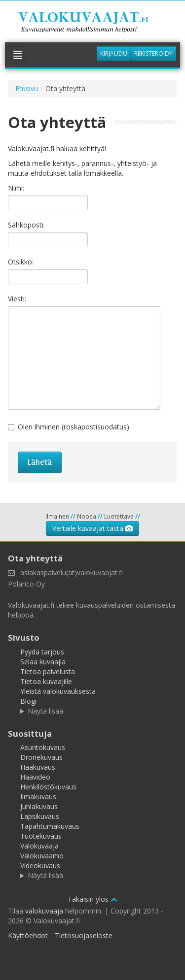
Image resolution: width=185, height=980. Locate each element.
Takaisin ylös (92, 899)
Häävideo (35, 777)
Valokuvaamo (42, 856)
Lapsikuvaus (40, 816)
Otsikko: (21, 262)
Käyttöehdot (28, 935)
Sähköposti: (26, 225)
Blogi (28, 701)
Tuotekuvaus (41, 836)
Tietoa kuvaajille (46, 681)
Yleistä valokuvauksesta (58, 691)
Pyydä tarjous (42, 652)
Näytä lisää (45, 711)
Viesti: (17, 299)
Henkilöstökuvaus (48, 787)
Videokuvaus (40, 866)
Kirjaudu (114, 53)
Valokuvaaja (39, 846)
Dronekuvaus (41, 757)
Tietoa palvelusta (48, 671)
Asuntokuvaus (43, 747)
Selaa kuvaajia (43, 662)
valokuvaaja (44, 911)
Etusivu (27, 88)
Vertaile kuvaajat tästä (92, 528)
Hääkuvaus (38, 767)
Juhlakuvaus (39, 806)
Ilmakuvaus (38, 797)
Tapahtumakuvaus (50, 826)
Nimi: (16, 188)
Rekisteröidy (153, 53)
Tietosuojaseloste (84, 935)
